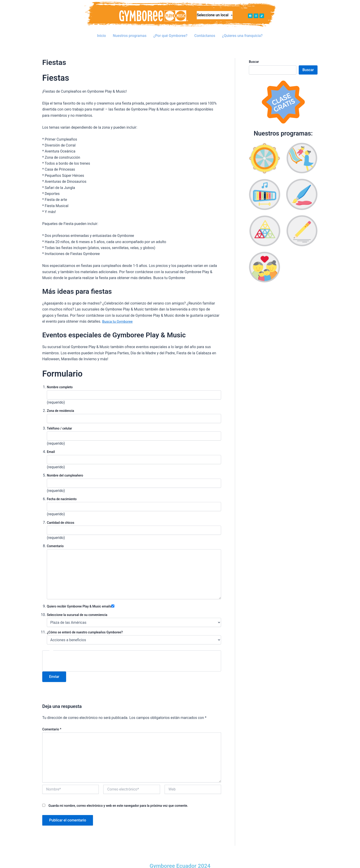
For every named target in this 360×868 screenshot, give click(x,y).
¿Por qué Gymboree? (170, 32)
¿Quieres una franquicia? (243, 32)
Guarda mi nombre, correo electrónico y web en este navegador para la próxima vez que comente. (118, 799)
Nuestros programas (130, 32)
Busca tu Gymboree (118, 315)
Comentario (52, 722)
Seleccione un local (215, 16)
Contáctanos (205, 32)
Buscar (254, 55)
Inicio (101, 32)
